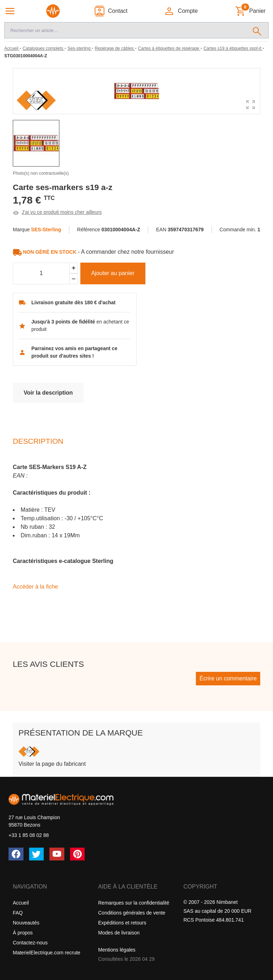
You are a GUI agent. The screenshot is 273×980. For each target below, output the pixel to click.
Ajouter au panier (113, 273)
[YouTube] (57, 854)
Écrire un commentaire (228, 678)
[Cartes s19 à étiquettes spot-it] (233, 48)
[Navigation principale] (10, 11)
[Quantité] (41, 274)
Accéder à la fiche (35, 587)
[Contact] (111, 11)
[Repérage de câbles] (115, 48)
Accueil (21, 903)
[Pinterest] (77, 854)
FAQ (18, 913)
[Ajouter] (74, 268)
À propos (23, 933)
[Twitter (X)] (37, 854)
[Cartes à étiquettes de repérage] (169, 48)
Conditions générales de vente (132, 913)
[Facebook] (16, 854)
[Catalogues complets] (43, 48)
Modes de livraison (119, 933)
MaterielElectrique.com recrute (47, 953)
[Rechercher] (257, 30)
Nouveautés (26, 923)
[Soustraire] (74, 279)
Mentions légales (117, 950)
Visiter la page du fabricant (52, 764)
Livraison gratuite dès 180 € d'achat (73, 302)
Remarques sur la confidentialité (134, 903)
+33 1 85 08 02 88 (29, 835)
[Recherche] (125, 30)
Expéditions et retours (122, 923)
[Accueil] (12, 48)
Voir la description (48, 393)
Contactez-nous (30, 943)
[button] (181, 11)
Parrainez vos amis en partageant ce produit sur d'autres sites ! (74, 352)
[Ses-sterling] (80, 48)
